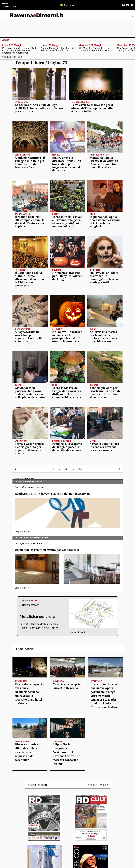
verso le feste (22, 155)
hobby (56, 214)
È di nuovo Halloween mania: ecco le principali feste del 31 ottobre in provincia (67, 337)
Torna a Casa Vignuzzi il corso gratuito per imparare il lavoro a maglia (30, 449)
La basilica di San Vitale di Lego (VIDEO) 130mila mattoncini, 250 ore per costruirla (39, 108)
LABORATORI (21, 441)
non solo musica (80, 102)
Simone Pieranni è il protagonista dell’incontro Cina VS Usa (58, 49)
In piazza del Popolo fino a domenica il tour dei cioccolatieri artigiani (105, 222)
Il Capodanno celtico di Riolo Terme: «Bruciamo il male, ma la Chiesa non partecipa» (30, 279)
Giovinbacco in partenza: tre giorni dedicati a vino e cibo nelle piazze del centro (30, 393)
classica (57, 741)
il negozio (95, 270)
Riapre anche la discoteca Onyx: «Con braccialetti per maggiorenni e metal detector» (67, 164)
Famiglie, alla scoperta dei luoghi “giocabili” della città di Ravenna (67, 447)
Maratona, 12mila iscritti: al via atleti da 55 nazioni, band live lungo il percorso (104, 163)
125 (80, 469)
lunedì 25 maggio (12, 45)
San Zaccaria (22, 741)
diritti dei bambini (61, 441)
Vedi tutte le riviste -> (98, 785)
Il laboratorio (22, 329)
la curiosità (21, 102)
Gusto (18, 385)
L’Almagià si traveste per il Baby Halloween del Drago (67, 276)
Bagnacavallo (22, 214)
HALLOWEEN (21, 270)
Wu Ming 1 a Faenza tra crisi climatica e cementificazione (94, 49)
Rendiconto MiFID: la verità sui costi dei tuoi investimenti (53, 494)
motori (93, 441)
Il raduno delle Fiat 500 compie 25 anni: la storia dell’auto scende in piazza (30, 222)
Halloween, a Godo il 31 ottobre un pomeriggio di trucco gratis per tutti (104, 278)
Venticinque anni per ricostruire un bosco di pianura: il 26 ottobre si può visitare (105, 393)
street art (96, 681)
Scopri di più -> (22, 532)
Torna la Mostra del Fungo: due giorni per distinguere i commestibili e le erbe (67, 393)
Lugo (55, 385)
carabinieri (21, 681)
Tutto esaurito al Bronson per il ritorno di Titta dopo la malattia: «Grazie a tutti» (93, 108)
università (58, 681)
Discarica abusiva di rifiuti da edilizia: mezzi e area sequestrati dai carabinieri (28, 752)
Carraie (94, 385)
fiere (92, 214)
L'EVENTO (57, 270)
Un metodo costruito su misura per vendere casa (47, 550)
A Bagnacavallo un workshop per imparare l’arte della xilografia (29, 337)
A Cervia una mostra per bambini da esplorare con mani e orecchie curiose (104, 337)
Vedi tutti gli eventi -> (12, 57)
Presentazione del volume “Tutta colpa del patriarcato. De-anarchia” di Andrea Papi (20, 50)
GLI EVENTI (57, 329)
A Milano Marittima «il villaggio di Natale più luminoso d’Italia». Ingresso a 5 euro (30, 163)
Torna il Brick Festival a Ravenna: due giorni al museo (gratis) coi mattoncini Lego (67, 222)
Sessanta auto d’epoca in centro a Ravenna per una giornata (104, 447)
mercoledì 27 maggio (90, 45)
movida (56, 155)
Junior (93, 329)
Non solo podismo (99, 155)
